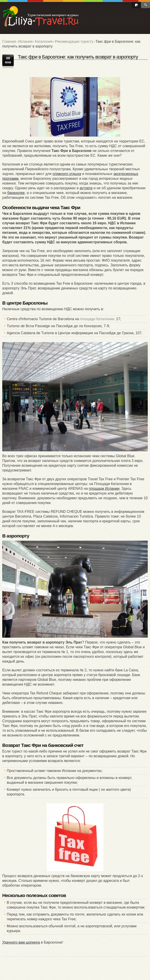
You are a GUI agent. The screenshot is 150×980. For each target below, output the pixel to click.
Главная (9, 41)
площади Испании (104, 489)
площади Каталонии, (98, 319)
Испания (25, 41)
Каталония (44, 41)
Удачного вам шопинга (21, 942)
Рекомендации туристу (74, 41)
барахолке (16, 193)
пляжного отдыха (67, 174)
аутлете (86, 188)
